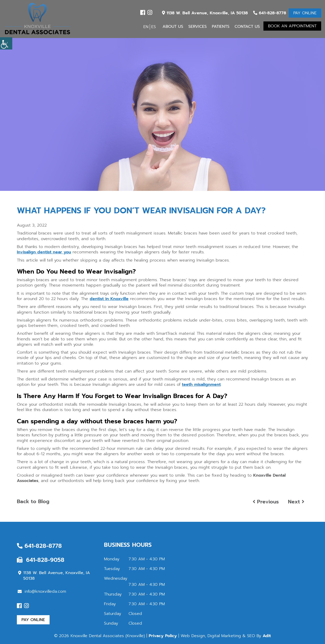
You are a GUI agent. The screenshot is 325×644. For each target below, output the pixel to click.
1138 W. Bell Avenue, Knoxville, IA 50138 (205, 13)
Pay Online (305, 13)
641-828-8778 (270, 13)
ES (154, 27)
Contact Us (247, 27)
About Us (173, 27)
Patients (221, 27)
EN (146, 27)
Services (198, 27)
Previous (266, 502)
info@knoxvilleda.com (42, 591)
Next (296, 502)
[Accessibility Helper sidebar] (6, 43)
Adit (267, 636)
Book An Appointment (292, 26)
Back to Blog (33, 501)
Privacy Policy (163, 636)
